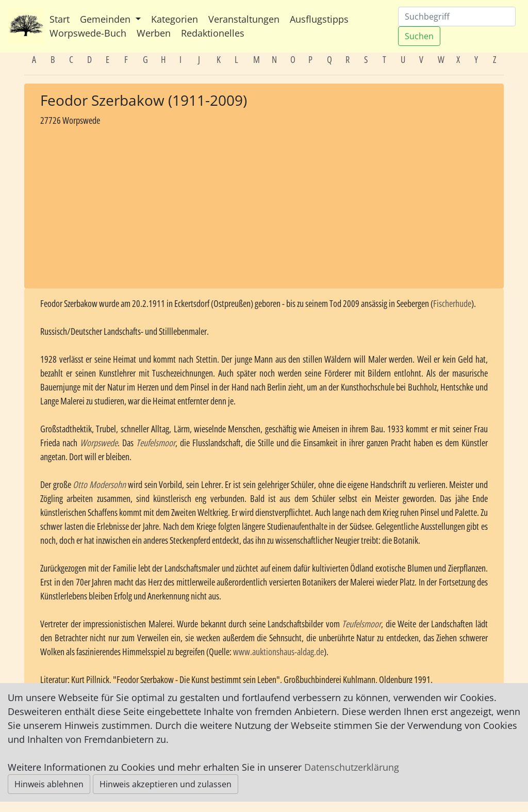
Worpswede (99, 443)
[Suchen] (457, 17)
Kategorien (175, 19)
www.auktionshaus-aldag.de (278, 652)
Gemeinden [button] (106, 19)
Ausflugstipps (319, 19)
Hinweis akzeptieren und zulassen (166, 784)
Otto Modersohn (99, 484)
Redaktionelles (213, 33)
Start (60, 19)
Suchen (419, 36)
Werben (154, 33)
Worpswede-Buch (88, 33)
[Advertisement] (264, 204)
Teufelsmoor (156, 443)
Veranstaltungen (244, 19)
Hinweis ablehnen (49, 784)
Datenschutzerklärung (352, 767)
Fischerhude (452, 303)
